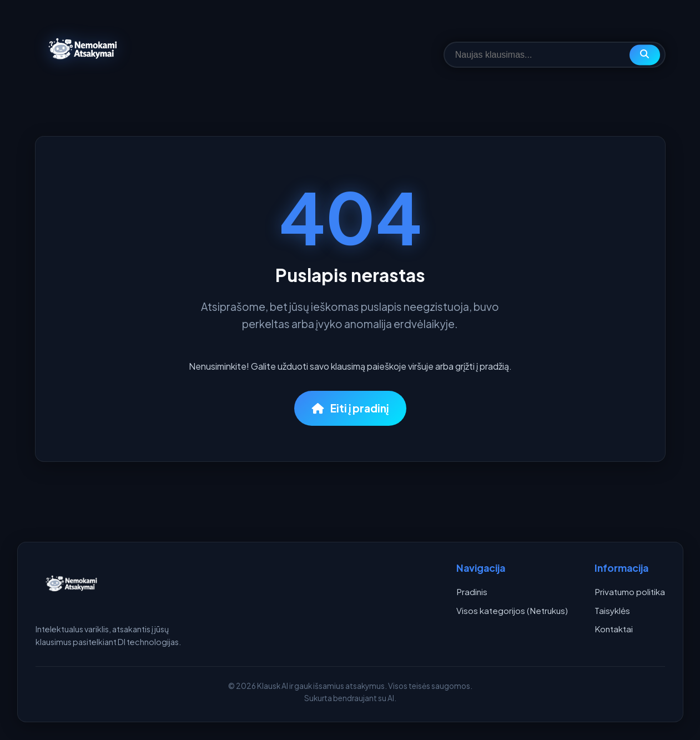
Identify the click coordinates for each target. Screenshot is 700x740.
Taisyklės (612, 610)
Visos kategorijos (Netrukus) (512, 610)
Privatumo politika (630, 592)
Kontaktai (614, 629)
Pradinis (472, 592)
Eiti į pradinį (350, 408)
